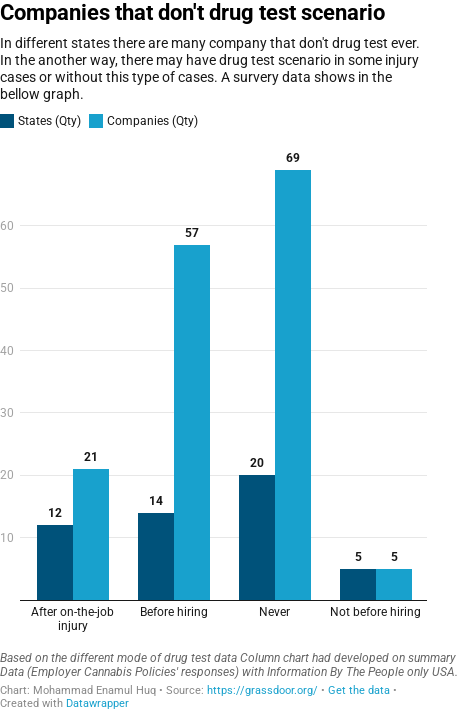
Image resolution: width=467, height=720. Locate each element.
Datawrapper (97, 703)
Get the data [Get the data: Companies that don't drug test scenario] (359, 690)
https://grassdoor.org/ (262, 690)
